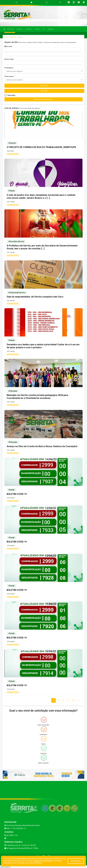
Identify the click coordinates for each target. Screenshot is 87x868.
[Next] (74, 701)
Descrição (9, 59)
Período (8, 46)
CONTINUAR (76, 861)
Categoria (9, 68)
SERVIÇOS (38, 29)
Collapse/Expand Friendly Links (5, 867)
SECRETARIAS (29, 29)
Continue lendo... (13, 154)
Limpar (44, 91)
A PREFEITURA (11, 29)
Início (6, 37)
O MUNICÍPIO (20, 29)
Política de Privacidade (42, 861)
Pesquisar (44, 86)
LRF (44, 29)
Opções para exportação (43, 99)
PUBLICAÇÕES (51, 29)
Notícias (13, 37)
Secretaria (9, 76)
